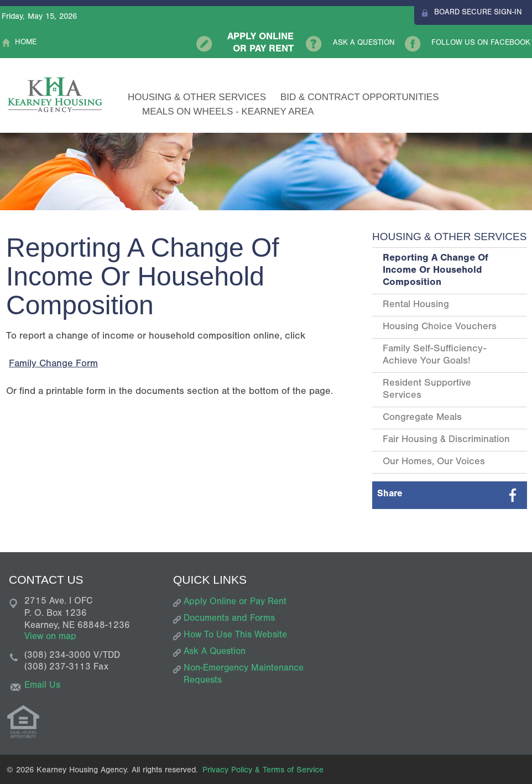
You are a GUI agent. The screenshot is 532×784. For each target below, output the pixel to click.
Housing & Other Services (197, 97)
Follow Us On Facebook (481, 44)
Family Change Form (53, 365)
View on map (50, 638)
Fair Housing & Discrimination (446, 440)
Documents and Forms (229, 619)
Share (390, 495)
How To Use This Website (235, 636)
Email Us (42, 686)
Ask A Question (364, 44)
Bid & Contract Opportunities (360, 97)
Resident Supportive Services (427, 390)
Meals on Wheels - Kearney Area (228, 111)
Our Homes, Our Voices (434, 463)
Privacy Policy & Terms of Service (263, 771)
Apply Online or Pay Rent (260, 44)
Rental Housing (416, 305)
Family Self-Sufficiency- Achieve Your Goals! (434, 356)
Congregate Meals (422, 418)
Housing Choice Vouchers (440, 328)
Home (26, 43)
